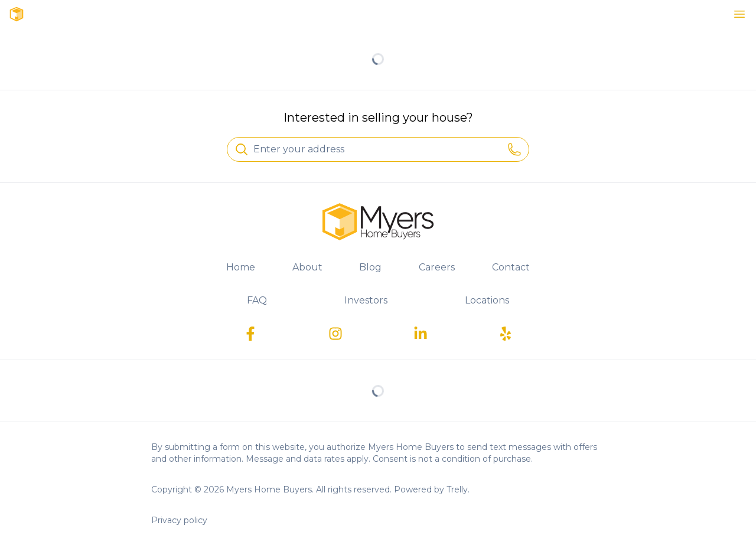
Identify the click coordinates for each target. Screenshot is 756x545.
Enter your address (299, 149)
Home (241, 267)
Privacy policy (179, 520)
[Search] (238, 149)
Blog (370, 267)
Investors (366, 300)
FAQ (257, 300)
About (307, 267)
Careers (437, 267)
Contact (511, 267)
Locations (487, 300)
